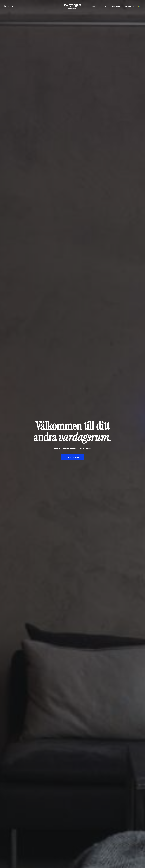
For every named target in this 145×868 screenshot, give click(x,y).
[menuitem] (94, 6)
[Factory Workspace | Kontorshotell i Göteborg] (72, 6)
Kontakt (130, 6)
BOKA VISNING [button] (72, 457)
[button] (12, 6)
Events (102, 6)
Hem (93, 6)
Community (115, 6)
